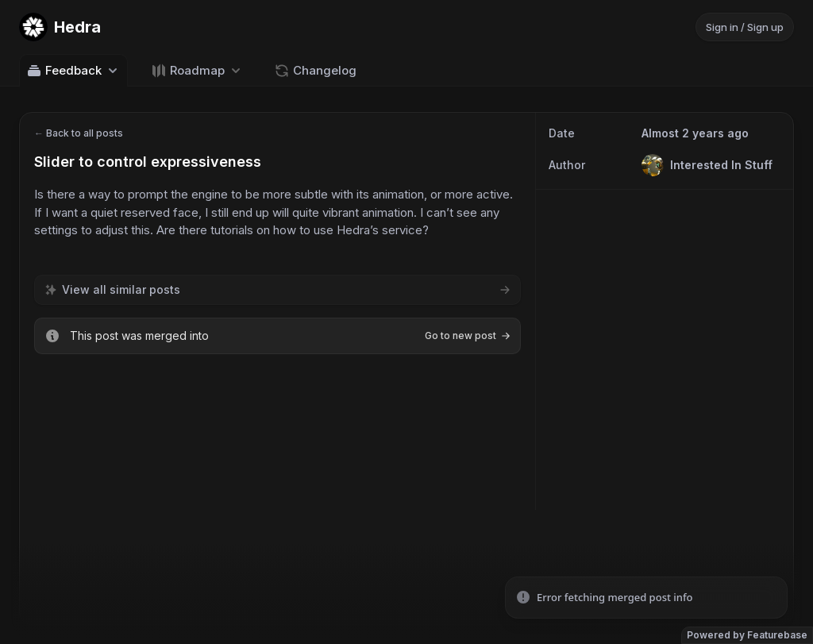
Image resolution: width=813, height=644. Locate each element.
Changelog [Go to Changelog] (315, 71)
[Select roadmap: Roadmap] (197, 70)
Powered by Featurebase (747, 635)
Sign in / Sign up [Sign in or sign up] (745, 27)
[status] (646, 598)
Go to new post (468, 335)
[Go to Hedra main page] (60, 27)
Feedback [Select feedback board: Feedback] (73, 71)
